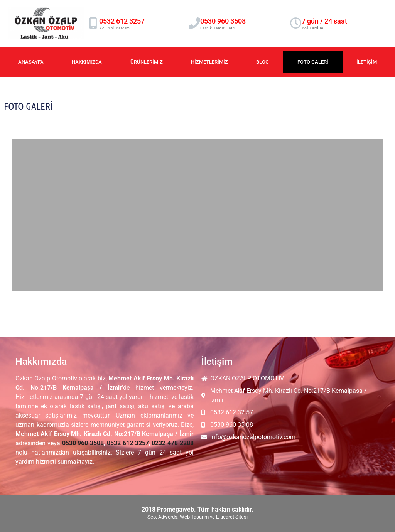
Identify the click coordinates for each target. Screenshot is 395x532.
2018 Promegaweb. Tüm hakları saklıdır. (197, 509)
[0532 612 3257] (93, 23)
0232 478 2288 (173, 443)
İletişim (367, 62)
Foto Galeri (313, 62)
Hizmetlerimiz (209, 62)
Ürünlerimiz (147, 62)
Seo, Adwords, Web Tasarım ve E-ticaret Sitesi (197, 517)
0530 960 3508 (223, 21)
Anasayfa (31, 62)
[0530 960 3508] (194, 23)
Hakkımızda (87, 62)
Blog (262, 62)
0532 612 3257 (122, 21)
